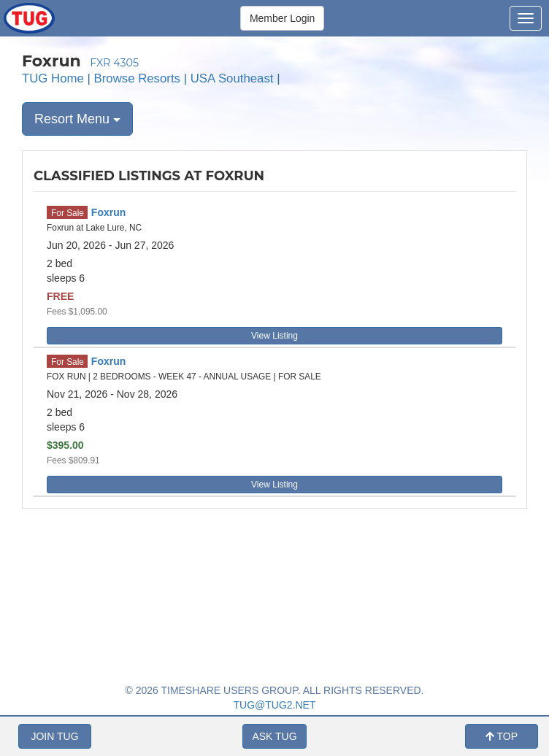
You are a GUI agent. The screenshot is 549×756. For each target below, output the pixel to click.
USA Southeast (232, 78)
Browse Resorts (137, 78)
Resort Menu (77, 119)
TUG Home (53, 78)
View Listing (274, 336)
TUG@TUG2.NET (275, 705)
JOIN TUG (54, 736)
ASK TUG (274, 736)
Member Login (283, 18)
